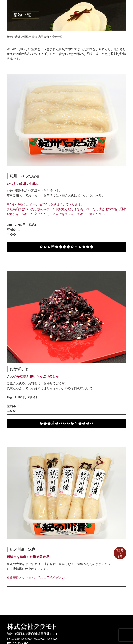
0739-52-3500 (22, 639)
